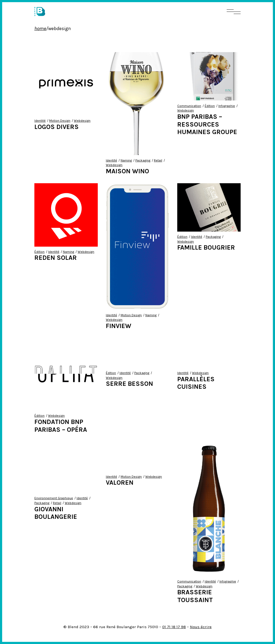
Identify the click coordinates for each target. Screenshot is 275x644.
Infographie (227, 106)
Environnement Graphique (54, 498)
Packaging (143, 160)
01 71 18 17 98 (174, 627)
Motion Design (60, 121)
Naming (126, 160)
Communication (189, 106)
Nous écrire (201, 627)
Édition (210, 106)
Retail (158, 160)
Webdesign (82, 121)
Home (40, 28)
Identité (40, 121)
